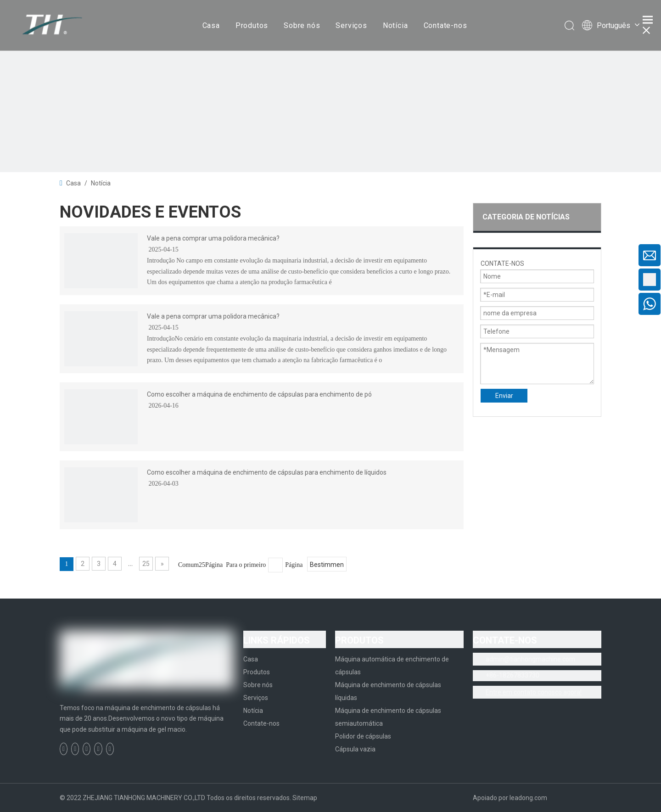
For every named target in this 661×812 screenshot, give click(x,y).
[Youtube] (98, 749)
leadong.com (528, 798)
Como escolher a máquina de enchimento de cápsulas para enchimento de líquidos (267, 472)
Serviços (351, 25)
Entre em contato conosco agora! (534, 692)
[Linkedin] (75, 749)
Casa (211, 25)
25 (146, 564)
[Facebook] (64, 749)
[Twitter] (87, 749)
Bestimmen (327, 565)
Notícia (395, 25)
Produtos (252, 25)
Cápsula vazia (355, 749)
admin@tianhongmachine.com (530, 659)
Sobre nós (302, 25)
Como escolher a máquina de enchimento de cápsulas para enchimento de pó (259, 394)
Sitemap (305, 798)
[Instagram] (110, 749)
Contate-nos (445, 25)
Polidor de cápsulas (363, 736)
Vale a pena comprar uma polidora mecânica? (213, 238)
